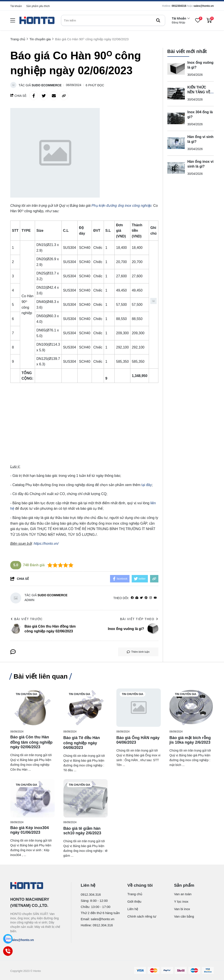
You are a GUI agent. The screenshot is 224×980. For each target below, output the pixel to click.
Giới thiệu (134, 901)
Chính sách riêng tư (142, 916)
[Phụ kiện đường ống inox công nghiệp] (121, 206)
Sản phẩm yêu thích (38, 6)
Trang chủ (135, 894)
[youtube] (155, 598)
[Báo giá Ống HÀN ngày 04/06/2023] (139, 708)
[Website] (137, 598)
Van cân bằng (184, 916)
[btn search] (158, 20)
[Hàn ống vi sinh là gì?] (176, 143)
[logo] (37, 20)
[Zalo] (8, 939)
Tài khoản (16, 6)
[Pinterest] (146, 598)
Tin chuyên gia (26, 694)
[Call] (8, 951)
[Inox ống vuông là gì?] (176, 69)
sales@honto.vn (204, 6)
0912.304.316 (91, 894)
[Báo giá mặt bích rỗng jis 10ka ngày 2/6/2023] (192, 708)
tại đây (146, 485)
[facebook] (132, 598)
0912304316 (179, 6)
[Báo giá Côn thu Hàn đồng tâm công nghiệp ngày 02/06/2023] (32, 708)
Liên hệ (133, 909)
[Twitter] (141, 598)
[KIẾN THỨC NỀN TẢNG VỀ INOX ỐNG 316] (176, 94)
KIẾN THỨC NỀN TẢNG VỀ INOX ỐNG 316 (200, 92)
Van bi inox (182, 909)
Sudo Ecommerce (47, 85)
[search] (113, 20)
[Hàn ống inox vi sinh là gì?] (176, 168)
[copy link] (64, 96)
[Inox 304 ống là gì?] (176, 119)
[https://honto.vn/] (46, 544)
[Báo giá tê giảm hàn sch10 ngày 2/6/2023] (86, 798)
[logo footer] (36, 886)
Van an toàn (183, 894)
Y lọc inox (181, 901)
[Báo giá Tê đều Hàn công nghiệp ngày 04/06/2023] (86, 708)
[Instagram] (151, 598)
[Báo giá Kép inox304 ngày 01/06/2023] (32, 798)
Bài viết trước (26, 619)
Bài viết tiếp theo (139, 619)
